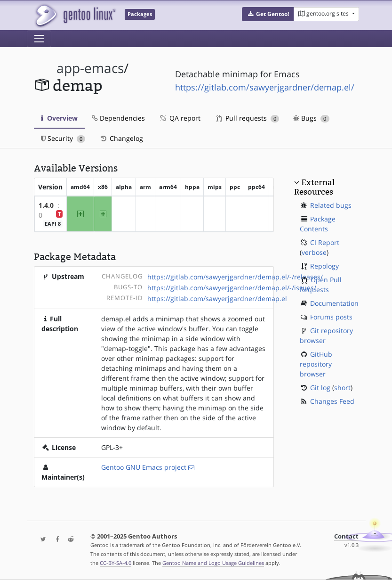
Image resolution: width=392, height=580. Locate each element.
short (342, 388)
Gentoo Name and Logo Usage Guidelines (213, 563)
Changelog (121, 138)
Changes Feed (332, 401)
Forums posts (331, 317)
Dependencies (118, 118)
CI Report (325, 242)
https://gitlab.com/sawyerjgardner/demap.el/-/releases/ (235, 277)
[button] (268, 14)
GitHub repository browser (316, 364)
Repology (324, 266)
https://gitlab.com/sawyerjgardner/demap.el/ (265, 87)
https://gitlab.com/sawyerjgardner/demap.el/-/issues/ (232, 288)
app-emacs (90, 68)
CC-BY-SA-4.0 (116, 563)
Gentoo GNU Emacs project (144, 467)
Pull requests (248, 118)
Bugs (311, 118)
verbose (314, 252)
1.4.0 (46, 205)
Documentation (334, 303)
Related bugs (331, 205)
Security (63, 138)
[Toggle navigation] (39, 39)
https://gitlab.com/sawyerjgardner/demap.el (217, 298)
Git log (320, 388)
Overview (59, 118)
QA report (180, 118)
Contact (346, 536)
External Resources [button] (314, 187)
